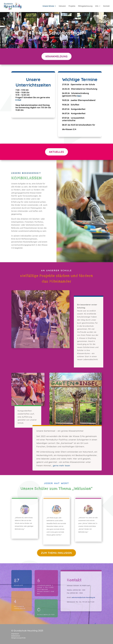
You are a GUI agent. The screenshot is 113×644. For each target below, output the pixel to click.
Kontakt (106, 6)
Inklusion (62, 6)
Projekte (72, 6)
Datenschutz (16, 636)
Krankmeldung (56, 56)
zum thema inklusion (56, 553)
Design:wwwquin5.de (18, 638)
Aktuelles (57, 152)
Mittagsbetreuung (85, 6)
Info (97, 6)
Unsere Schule (48, 6)
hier (79, 96)
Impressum (15, 634)
